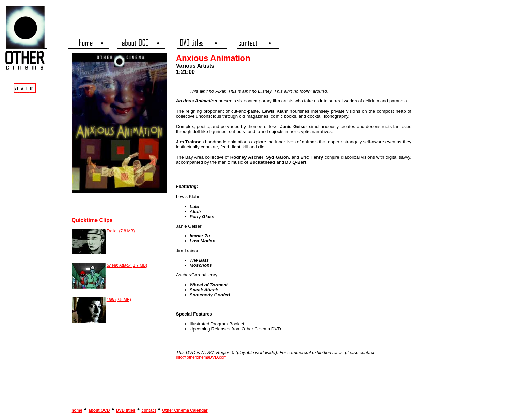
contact (149, 410)
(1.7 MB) (127, 265)
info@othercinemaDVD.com (201, 357)
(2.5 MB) (119, 300)
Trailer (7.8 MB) (121, 231)
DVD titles (126, 410)
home (77, 410)
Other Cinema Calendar (185, 410)
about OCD (99, 410)
